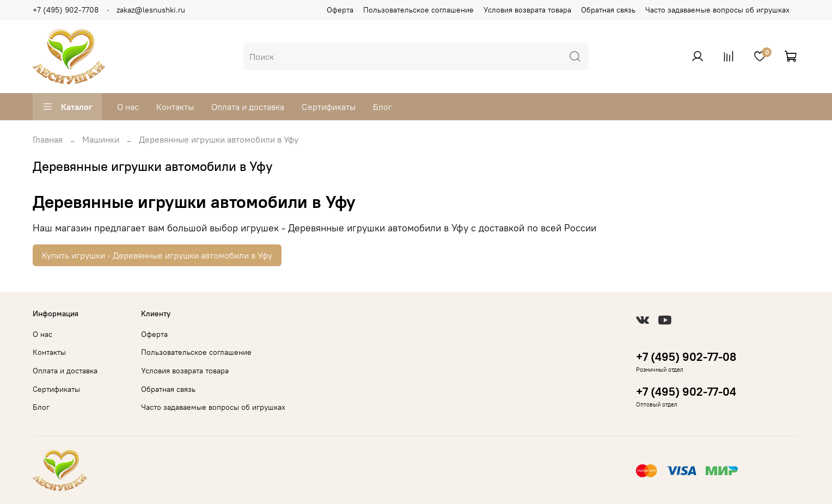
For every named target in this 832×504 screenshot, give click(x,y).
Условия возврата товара (527, 10)
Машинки (101, 139)
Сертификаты (329, 107)
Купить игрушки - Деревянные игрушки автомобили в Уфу (157, 255)
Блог (383, 107)
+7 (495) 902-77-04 (686, 392)
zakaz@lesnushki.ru (151, 10)
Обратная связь (608, 10)
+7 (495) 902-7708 (66, 10)
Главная (48, 139)
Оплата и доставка (248, 107)
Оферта (340, 10)
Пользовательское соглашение (418, 10)
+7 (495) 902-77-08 (686, 357)
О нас (128, 107)
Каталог (67, 107)
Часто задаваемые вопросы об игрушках (717, 10)
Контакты (175, 107)
